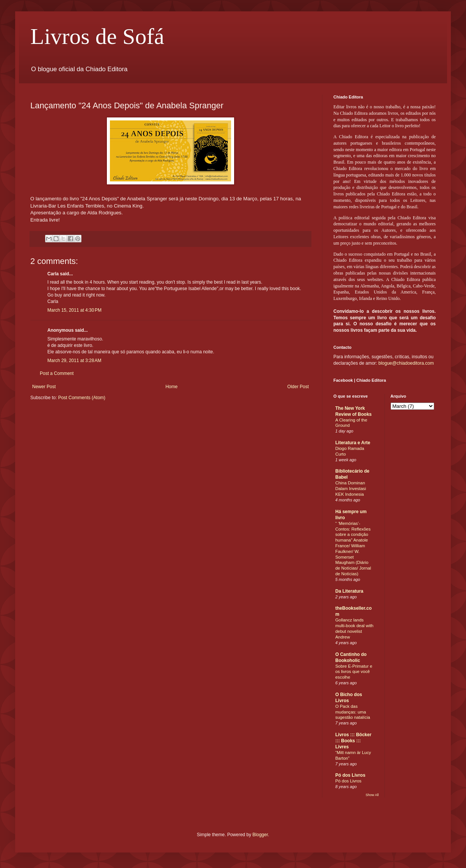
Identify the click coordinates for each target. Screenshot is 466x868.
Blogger (260, 835)
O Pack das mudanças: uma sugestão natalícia (353, 712)
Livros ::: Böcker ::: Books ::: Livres (353, 741)
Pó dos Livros (350, 775)
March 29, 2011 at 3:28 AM (74, 361)
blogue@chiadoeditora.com (406, 363)
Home (172, 387)
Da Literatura (349, 591)
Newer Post (44, 387)
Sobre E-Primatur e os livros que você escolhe (354, 672)
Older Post (298, 387)
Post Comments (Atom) (82, 398)
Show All (372, 795)
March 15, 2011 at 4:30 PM (74, 310)
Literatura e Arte (353, 443)
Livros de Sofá (97, 36)
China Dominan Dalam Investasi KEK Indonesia (351, 489)
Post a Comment (57, 373)
